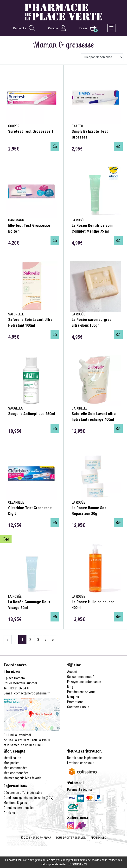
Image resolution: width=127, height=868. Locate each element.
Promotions (75, 702)
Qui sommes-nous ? (81, 677)
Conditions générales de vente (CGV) (29, 798)
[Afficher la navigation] (111, 28)
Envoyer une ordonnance (84, 682)
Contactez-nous (78, 707)
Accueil (72, 672)
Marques (73, 697)
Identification (12, 758)
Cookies (9, 813)
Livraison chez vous (81, 763)
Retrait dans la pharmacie (84, 758)
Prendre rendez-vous (81, 692)
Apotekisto (98, 838)
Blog (70, 687)
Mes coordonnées (16, 773)
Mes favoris (33, 778)
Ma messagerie (14, 778)
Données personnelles (19, 808)
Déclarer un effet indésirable (23, 793)
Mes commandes (16, 768)
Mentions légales (15, 803)
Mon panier (11, 763)
